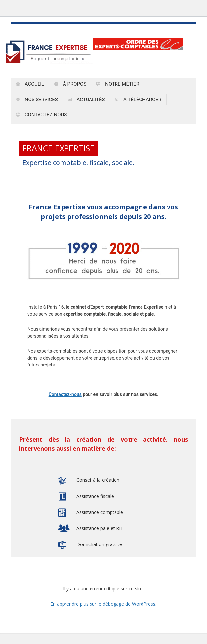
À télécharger (138, 100)
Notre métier (118, 84)
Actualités (87, 100)
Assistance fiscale (95, 496)
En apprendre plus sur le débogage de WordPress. (103, 604)
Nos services (37, 100)
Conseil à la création (98, 480)
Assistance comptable (100, 512)
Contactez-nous (41, 115)
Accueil (30, 84)
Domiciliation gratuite (99, 544)
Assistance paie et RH (99, 528)
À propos (70, 84)
